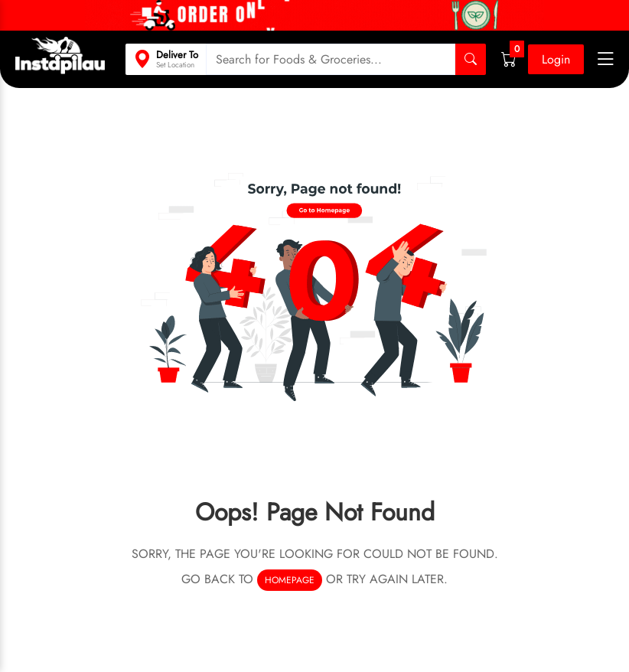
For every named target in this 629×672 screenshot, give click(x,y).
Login (556, 59)
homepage (290, 580)
